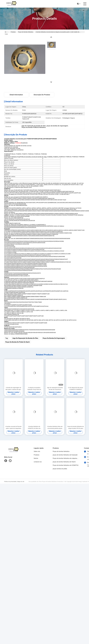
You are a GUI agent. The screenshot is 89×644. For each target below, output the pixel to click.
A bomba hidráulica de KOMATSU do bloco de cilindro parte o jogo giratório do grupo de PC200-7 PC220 (34, 428)
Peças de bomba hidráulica (26, 32)
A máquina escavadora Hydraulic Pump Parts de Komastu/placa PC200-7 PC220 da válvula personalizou (34, 389)
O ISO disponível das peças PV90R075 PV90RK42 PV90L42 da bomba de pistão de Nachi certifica (76, 389)
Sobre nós (37, 451)
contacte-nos (38, 462)
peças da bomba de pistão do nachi (18, 342)
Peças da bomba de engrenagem (54, 338)
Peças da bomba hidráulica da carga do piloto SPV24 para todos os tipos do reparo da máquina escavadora (76, 428)
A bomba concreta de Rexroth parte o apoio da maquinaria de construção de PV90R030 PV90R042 (13, 428)
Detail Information (16, 95)
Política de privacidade (10, 482)
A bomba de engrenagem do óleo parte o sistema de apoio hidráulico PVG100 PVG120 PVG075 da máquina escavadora (13, 389)
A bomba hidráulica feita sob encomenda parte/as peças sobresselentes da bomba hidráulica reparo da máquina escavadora (55, 428)
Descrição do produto (42, 95)
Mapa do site (21, 482)
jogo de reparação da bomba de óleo (25, 338)
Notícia (36, 458)
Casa (6, 32)
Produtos (13, 32)
